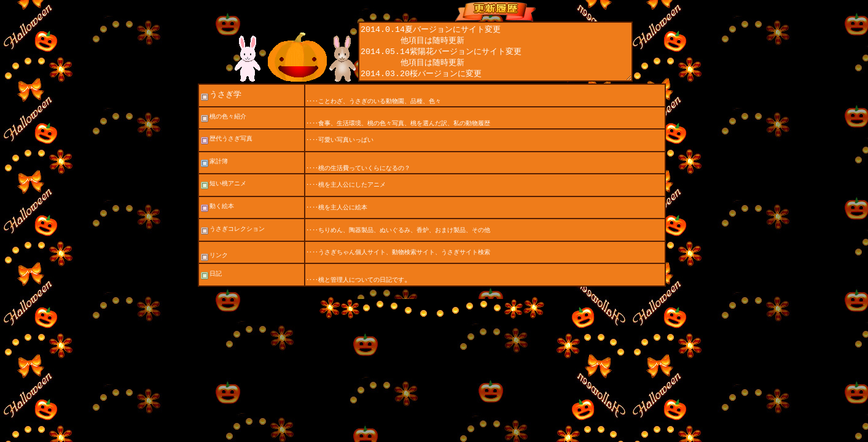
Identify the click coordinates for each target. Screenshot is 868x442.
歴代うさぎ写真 (231, 149)
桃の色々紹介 (223, 127)
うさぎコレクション (232, 240)
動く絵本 (217, 217)
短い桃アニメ (223, 194)
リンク (214, 266)
